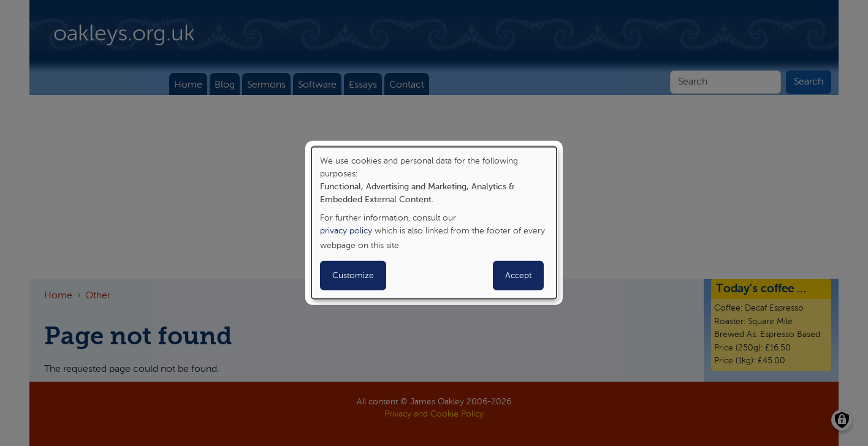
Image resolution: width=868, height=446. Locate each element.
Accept (518, 276)
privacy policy (346, 231)
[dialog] (434, 223)
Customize (353, 276)
